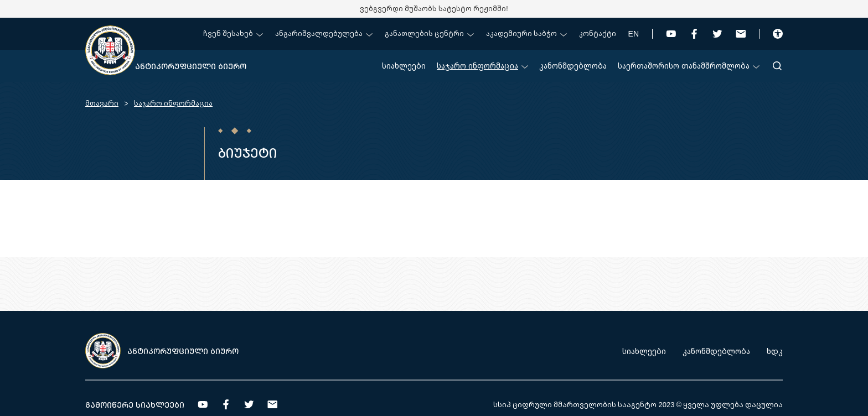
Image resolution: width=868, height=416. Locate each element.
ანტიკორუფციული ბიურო (191, 66)
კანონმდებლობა (573, 66)
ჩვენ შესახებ (233, 33)
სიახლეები (404, 66)
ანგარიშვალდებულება (324, 33)
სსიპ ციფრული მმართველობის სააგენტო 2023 (584, 404)
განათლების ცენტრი (429, 33)
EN (634, 33)
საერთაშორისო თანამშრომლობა (689, 66)
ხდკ (775, 351)
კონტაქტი (598, 33)
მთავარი (102, 103)
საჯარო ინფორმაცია (482, 66)
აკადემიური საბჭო (526, 33)
